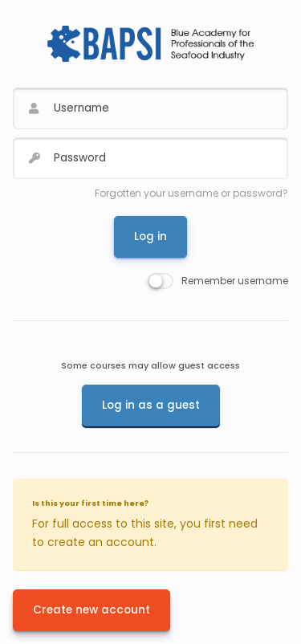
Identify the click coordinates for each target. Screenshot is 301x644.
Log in (150, 236)
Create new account (92, 610)
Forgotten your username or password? (191, 193)
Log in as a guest (151, 405)
